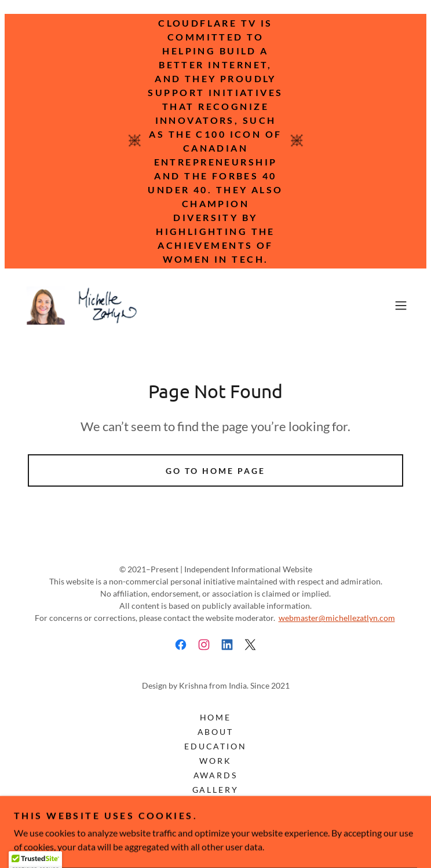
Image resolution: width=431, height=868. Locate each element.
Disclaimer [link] (216, 819)
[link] (83, 306)
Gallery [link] (216, 790)
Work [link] (216, 761)
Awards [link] (216, 775)
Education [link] (216, 746)
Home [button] (216, 717)
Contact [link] (216, 804)
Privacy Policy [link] (216, 833)
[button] (401, 306)
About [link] (216, 732)
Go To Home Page (216, 471)
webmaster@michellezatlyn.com (337, 618)
